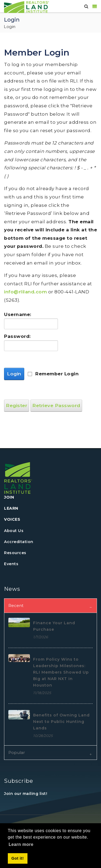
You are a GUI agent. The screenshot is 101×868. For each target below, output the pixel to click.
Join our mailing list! (26, 794)
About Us (14, 531)
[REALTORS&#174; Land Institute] (27, 6)
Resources (15, 553)
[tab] (50, 605)
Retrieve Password (56, 406)
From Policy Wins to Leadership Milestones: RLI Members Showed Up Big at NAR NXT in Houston (61, 672)
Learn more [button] (21, 844)
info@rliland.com (25, 292)
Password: (16, 336)
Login (14, 374)
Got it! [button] (18, 858)
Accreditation (19, 542)
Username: (16, 314)
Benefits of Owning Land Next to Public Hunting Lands (61, 722)
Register (17, 406)
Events (11, 564)
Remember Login (57, 374)
